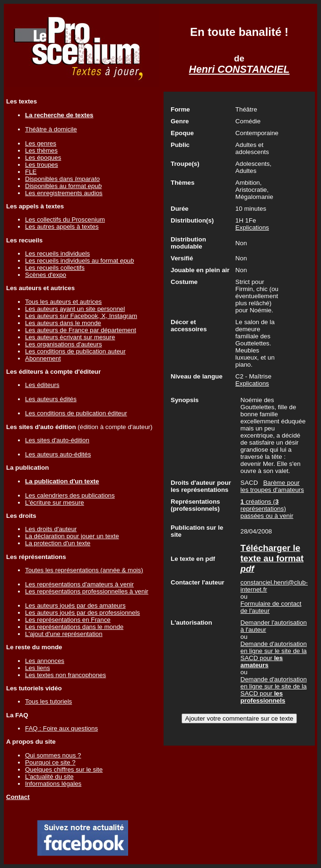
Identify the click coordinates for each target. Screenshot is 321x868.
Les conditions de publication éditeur (76, 413)
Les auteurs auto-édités (58, 454)
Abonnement (43, 358)
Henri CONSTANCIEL (239, 69)
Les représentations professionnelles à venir (87, 591)
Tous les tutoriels (48, 701)
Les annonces (45, 661)
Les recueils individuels (57, 254)
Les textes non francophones (65, 675)
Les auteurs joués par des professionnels (82, 613)
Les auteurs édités (51, 399)
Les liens (38, 668)
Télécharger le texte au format (272, 558)
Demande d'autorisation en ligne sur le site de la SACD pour (274, 654)
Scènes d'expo (46, 275)
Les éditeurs (42, 385)
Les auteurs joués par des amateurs (75, 606)
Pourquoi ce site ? (50, 762)
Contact (18, 797)
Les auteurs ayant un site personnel (75, 309)
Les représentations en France (68, 620)
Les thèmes (41, 150)
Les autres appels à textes (62, 227)
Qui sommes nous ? (53, 755)
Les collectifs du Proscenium (65, 219)
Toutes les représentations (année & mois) (84, 570)
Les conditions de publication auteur (75, 351)
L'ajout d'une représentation (64, 634)
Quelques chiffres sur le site (64, 769)
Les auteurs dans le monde (63, 323)
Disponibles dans (62, 179)
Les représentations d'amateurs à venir (79, 584)
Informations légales (53, 784)
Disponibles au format (63, 186)
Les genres (41, 143)
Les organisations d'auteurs (64, 344)
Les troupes (42, 165)
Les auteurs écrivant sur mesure (70, 337)
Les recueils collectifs (55, 268)
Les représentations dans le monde (74, 627)
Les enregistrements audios (64, 193)
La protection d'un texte (58, 543)
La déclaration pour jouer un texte (72, 536)
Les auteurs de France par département (81, 330)
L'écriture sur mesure (55, 503)
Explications (252, 228)
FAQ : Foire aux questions (61, 728)
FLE (31, 172)
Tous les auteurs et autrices (63, 302)
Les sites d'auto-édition (57, 440)
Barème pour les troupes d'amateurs (272, 486)
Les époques (43, 158)
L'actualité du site (49, 777)
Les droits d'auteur (51, 529)
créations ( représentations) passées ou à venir (267, 509)
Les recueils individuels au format (79, 261)
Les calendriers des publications (70, 495)
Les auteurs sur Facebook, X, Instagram (81, 316)
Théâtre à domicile (51, 129)
